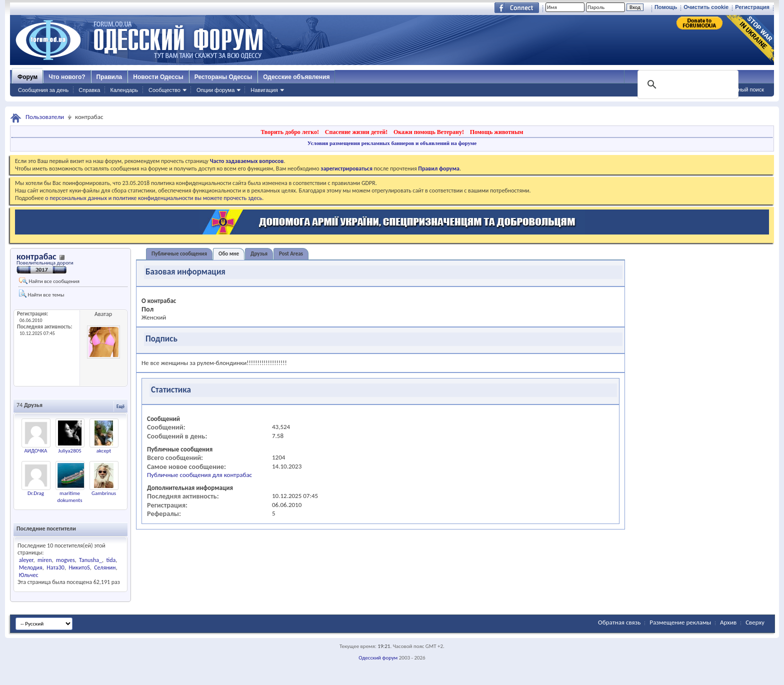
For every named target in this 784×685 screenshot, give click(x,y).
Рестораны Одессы (223, 77)
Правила (109, 77)
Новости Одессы (158, 77)
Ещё (120, 406)
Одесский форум (378, 658)
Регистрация (752, 7)
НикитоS (79, 567)
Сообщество (164, 90)
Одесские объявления (296, 77)
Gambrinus (104, 493)
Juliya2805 (70, 451)
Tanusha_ (90, 560)
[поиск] (687, 84)
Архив (728, 622)
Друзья (259, 254)
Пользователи (45, 117)
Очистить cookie (706, 7)
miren (45, 560)
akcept (104, 451)
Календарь (124, 90)
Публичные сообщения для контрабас (199, 475)
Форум (27, 77)
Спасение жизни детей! (356, 132)
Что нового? (67, 77)
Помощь (666, 7)
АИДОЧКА (36, 451)
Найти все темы (41, 294)
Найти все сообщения (49, 281)
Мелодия (31, 567)
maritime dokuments (69, 497)
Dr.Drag (36, 493)
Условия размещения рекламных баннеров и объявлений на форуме (392, 143)
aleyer (26, 560)
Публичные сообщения (179, 254)
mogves (65, 560)
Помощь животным (497, 132)
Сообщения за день (43, 90)
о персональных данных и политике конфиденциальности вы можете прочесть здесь (153, 198)
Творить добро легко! (290, 132)
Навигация (264, 90)
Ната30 (55, 567)
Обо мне (229, 254)
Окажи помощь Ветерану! (429, 132)
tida (111, 560)
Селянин (105, 567)
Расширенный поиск (738, 89)
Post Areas (291, 254)
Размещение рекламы (680, 622)
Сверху (755, 622)
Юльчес (29, 575)
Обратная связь (619, 622)
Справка (89, 90)
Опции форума (215, 90)
